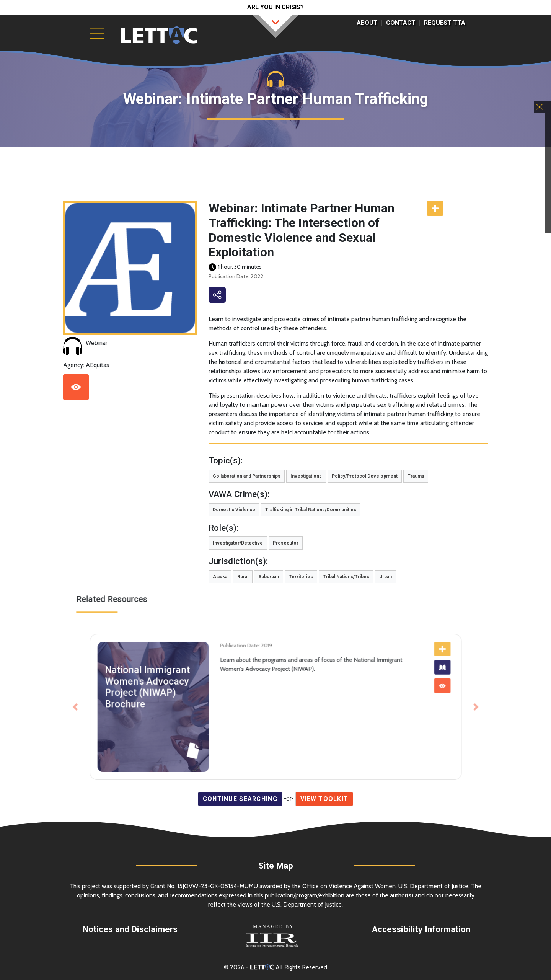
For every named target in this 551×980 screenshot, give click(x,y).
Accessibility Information (421, 929)
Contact (401, 23)
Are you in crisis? (275, 7)
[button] (112, 703)
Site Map (276, 866)
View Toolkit (324, 799)
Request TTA (445, 23)
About (367, 23)
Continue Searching (240, 799)
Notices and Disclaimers (130, 929)
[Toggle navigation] (97, 33)
